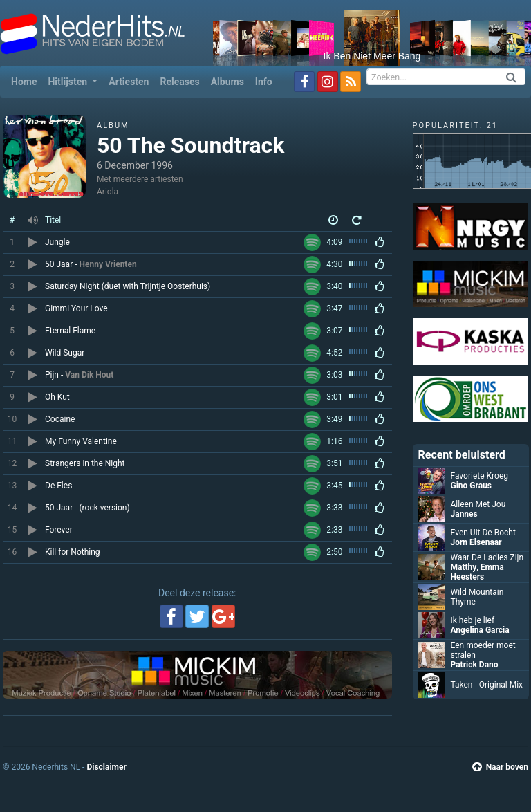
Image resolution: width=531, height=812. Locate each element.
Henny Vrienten (108, 264)
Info (264, 82)
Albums (227, 82)
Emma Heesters (477, 572)
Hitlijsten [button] (68, 82)
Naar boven (500, 767)
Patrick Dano (475, 665)
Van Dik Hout (89, 375)
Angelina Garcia (480, 630)
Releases (179, 82)
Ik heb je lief (473, 620)
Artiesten (129, 82)
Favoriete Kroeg (479, 476)
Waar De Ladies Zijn (487, 557)
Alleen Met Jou (478, 504)
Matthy (464, 567)
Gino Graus (472, 486)
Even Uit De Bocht (483, 533)
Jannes (464, 514)
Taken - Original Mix (487, 685)
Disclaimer (106, 767)
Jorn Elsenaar (476, 542)
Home (27, 81)
